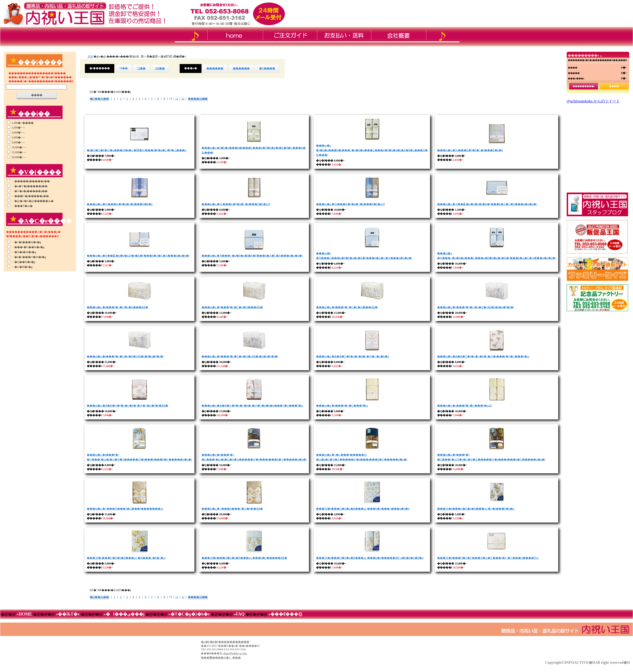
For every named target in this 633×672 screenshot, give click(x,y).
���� (37, 95)
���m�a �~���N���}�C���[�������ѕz (125, 509)
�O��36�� (99, 99)
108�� (160, 68)
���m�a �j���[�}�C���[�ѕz (342, 406)
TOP (91, 56)
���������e (584, 86)
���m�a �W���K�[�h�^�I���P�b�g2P (236, 204)
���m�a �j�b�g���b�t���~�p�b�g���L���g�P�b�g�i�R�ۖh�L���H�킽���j (372, 150)
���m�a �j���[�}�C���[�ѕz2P (465, 406)
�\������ (100, 68)
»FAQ (239, 614)
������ (215, 68)
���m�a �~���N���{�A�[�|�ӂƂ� (232, 509)
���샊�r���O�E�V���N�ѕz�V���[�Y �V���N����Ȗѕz (488, 558)
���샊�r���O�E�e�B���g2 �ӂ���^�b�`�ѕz (126, 558)
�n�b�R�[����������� (225, 642)
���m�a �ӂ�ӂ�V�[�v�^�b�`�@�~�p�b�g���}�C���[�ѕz (252, 406)
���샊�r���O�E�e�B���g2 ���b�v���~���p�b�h (363, 509)
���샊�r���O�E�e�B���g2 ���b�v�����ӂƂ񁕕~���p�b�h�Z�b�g (370, 558)
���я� (191, 68)
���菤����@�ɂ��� (221, 658)
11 (177, 99)
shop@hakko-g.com (235, 653)
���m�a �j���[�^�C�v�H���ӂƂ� (117, 307)
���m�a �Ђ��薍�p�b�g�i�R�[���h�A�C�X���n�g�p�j (487, 204)
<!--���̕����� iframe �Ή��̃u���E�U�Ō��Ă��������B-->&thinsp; (597, 145)
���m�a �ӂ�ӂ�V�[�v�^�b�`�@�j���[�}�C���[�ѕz (483, 356)
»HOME (24, 614)
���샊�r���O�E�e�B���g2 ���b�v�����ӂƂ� (244, 558)
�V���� (267, 68)
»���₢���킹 (285, 614)
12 (183, 99)
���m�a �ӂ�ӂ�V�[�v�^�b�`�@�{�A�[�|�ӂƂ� (127, 406)
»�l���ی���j (124, 614)
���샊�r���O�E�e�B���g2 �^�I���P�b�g (476, 509)
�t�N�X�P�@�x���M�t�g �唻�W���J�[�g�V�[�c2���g (136, 150)
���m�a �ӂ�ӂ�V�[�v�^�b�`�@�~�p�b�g (352, 356)
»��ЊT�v (68, 614)
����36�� (198, 99)
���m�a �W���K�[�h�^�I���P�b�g (470, 150)
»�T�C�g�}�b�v (189, 614)
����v (614, 86)
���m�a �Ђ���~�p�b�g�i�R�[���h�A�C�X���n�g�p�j (252, 256)
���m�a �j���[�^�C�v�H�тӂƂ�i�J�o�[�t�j (476, 307)
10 (170, 99)
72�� (141, 68)
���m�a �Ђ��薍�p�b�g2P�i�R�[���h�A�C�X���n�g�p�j (138, 256)
